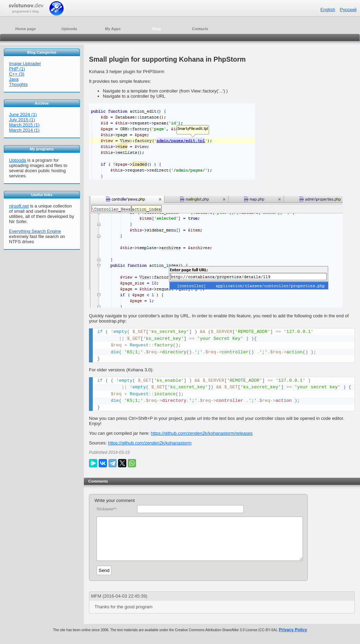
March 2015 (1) (24, 125)
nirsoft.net (19, 206)
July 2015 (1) (22, 120)
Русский (348, 10)
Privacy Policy (293, 638)
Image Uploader (25, 64)
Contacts (200, 29)
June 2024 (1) (23, 114)
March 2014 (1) (24, 130)
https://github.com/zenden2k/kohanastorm (150, 443)
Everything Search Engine (35, 231)
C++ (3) (17, 74)
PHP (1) (17, 69)
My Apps (113, 29)
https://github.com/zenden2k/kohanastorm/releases (202, 433)
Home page (25, 29)
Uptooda (69, 29)
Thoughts (18, 84)
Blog (156, 29)
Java (14, 79)
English (328, 10)
